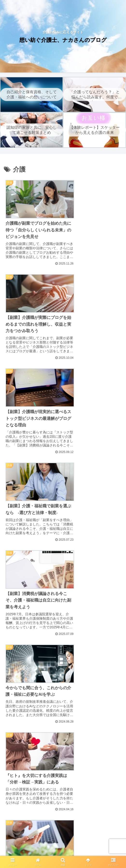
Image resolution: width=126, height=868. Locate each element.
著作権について (33, 852)
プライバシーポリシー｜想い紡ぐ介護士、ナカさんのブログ (63, 839)
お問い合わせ (94, 852)
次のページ (63, 626)
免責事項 (104, 833)
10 (76, 644)
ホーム (22, 833)
